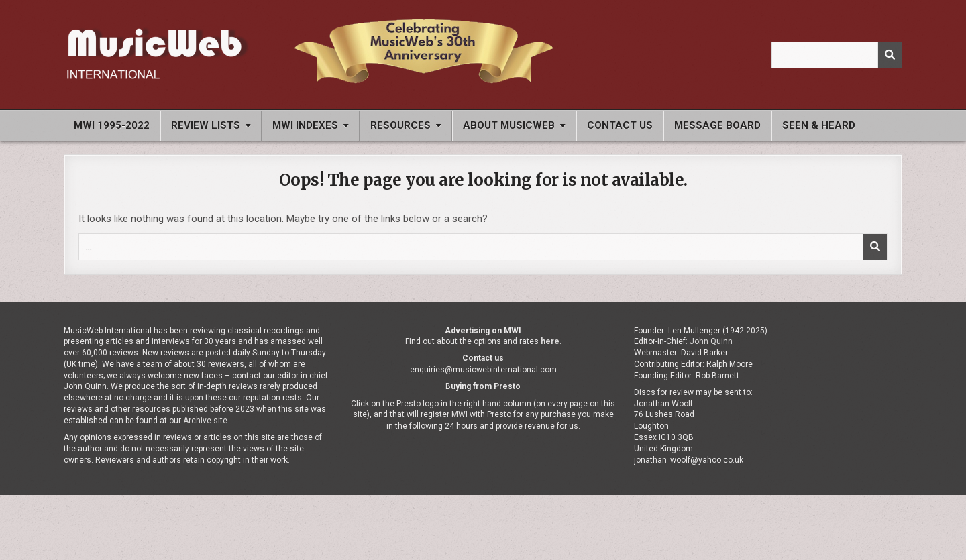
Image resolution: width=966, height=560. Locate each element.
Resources (400, 125)
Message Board (717, 125)
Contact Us (620, 125)
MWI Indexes (305, 125)
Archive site (205, 421)
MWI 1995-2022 (112, 125)
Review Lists (206, 125)
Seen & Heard (819, 125)
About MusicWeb (509, 125)
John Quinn (711, 341)
